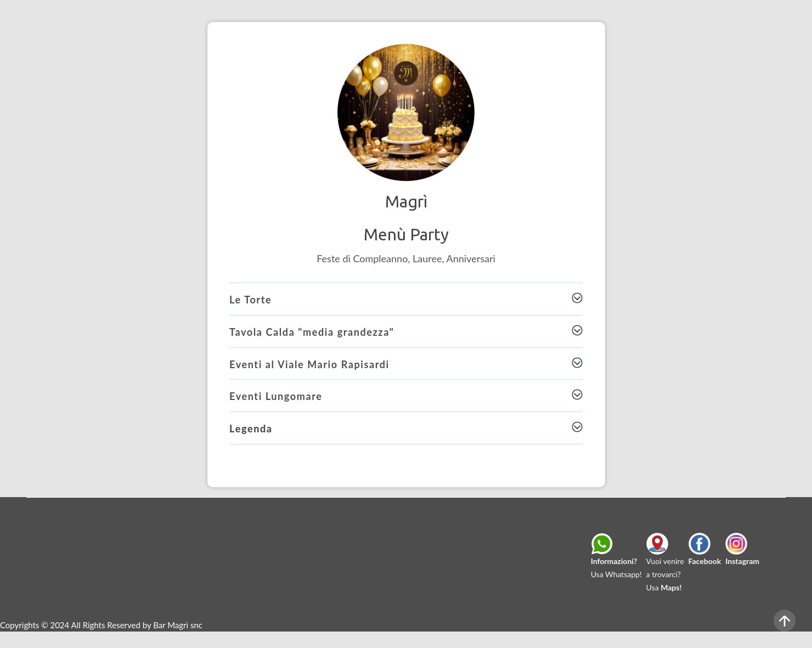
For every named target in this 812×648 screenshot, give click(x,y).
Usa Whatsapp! (616, 559)
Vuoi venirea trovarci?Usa (665, 565)
